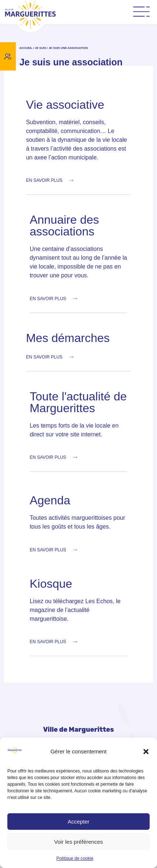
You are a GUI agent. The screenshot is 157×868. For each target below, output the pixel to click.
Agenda (50, 500)
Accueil (26, 48)
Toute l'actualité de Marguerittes (78, 402)
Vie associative (65, 105)
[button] (146, 752)
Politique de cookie (75, 858)
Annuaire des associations (65, 226)
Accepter (78, 822)
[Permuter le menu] (141, 12)
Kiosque (51, 584)
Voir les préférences (78, 842)
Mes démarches (68, 338)
